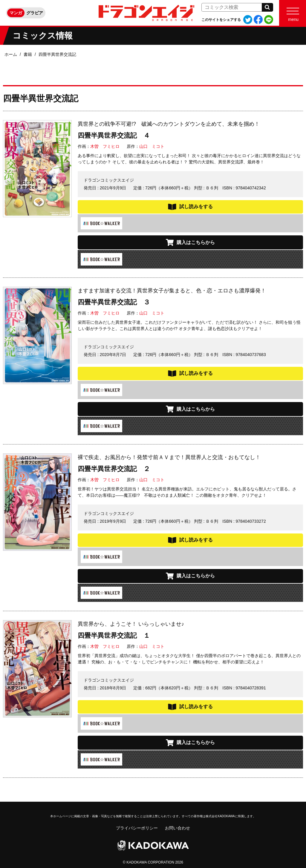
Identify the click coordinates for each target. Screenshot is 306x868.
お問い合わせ (178, 828)
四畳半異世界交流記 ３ (114, 302)
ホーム (11, 54)
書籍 (28, 54)
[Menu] (293, 13)
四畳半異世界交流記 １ (114, 635)
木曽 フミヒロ (105, 146)
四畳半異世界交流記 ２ (114, 469)
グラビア (35, 13)
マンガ (16, 13)
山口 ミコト (152, 146)
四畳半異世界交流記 (57, 54)
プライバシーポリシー (137, 828)
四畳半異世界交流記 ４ (114, 135)
